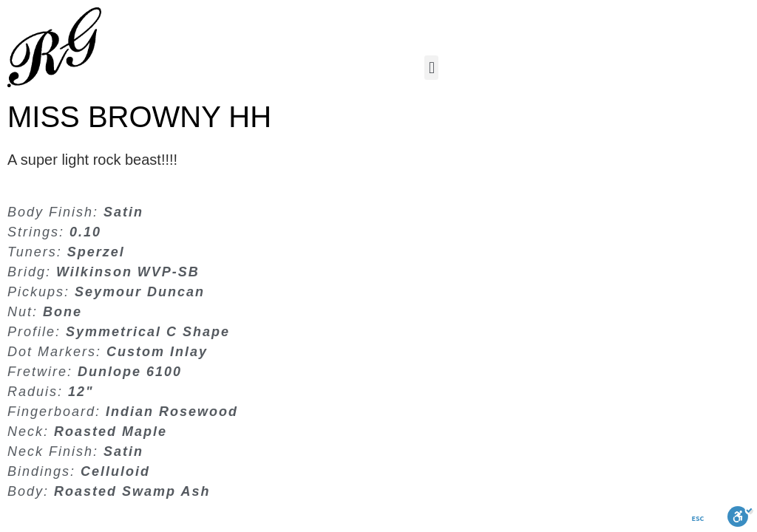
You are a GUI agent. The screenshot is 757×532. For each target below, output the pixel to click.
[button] (431, 68)
